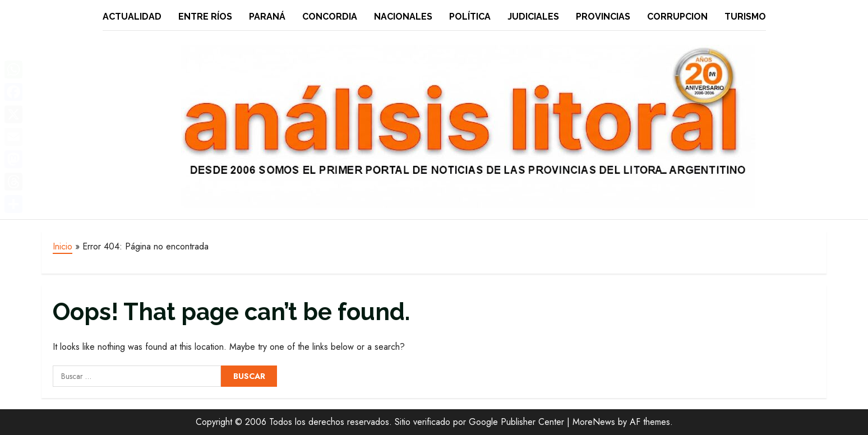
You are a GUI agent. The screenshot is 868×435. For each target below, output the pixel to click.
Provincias (603, 17)
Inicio (63, 246)
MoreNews (594, 422)
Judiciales (533, 17)
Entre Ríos (205, 17)
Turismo (745, 17)
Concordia (330, 17)
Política (470, 17)
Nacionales (403, 17)
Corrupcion (677, 17)
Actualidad (132, 17)
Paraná (267, 17)
